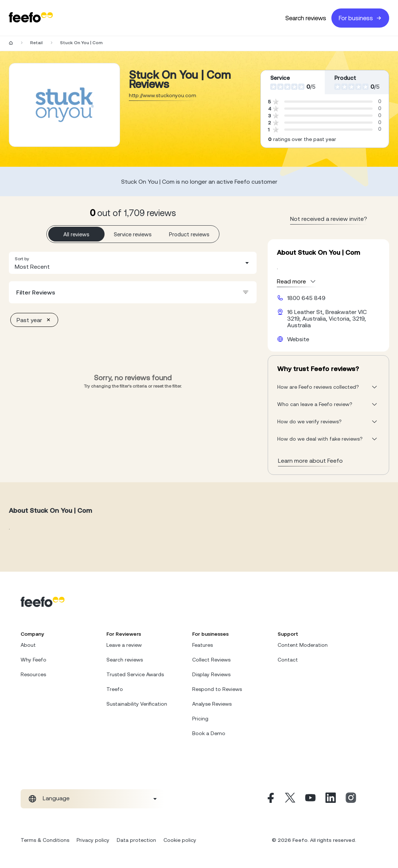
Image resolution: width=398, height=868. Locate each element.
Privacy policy (93, 840)
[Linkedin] (331, 799)
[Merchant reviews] (64, 105)
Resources (33, 674)
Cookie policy (180, 840)
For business (360, 18)
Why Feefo (34, 660)
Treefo (115, 689)
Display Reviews (211, 674)
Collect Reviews (211, 660)
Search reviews (306, 18)
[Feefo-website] (31, 18)
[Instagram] (351, 799)
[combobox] (133, 263)
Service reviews (133, 234)
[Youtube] (310, 799)
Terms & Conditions (45, 840)
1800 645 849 (306, 298)
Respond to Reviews (217, 689)
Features (202, 645)
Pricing (200, 719)
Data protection (136, 840)
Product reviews (189, 234)
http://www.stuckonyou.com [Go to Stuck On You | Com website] (163, 95)
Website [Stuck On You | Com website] (298, 339)
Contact (288, 660)
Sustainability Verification (137, 704)
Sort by (22, 259)
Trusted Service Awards (135, 674)
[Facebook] (270, 799)
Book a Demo (209, 733)
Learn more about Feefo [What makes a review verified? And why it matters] (310, 461)
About (28, 645)
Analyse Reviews (212, 704)
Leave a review (124, 645)
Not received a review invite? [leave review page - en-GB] (329, 219)
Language (56, 798)
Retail (36, 43)
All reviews (76, 234)
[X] (290, 799)
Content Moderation (303, 645)
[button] (133, 263)
